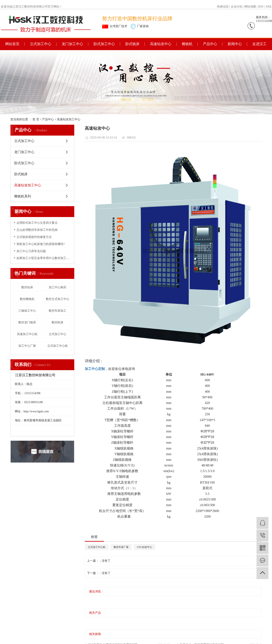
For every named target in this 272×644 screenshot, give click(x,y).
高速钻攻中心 (161, 44)
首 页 (36, 119)
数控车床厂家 (121, 547)
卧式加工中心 (104, 44)
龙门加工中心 (72, 44)
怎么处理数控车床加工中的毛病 (37, 230)
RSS (261, 7)
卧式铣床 (132, 44)
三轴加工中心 (27, 311)
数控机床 (58, 322)
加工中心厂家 (27, 346)
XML (269, 7)
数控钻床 (27, 287)
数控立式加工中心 (58, 299)
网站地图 (250, 7)
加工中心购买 (58, 287)
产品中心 (210, 44)
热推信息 (223, 7)
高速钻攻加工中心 (69, 119)
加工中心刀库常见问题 (31, 251)
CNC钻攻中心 (144, 547)
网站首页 (12, 44)
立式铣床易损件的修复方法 (34, 237)
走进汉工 (259, 44)
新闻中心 (235, 44)
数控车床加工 (58, 311)
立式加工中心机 (58, 346)
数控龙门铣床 (27, 322)
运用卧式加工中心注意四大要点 (37, 223)
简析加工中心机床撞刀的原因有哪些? (41, 244)
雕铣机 (187, 44)
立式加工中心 (41, 44)
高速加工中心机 (27, 334)
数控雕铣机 (27, 299)
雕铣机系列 (23, 196)
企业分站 (237, 7)
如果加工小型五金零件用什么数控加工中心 (44, 258)
